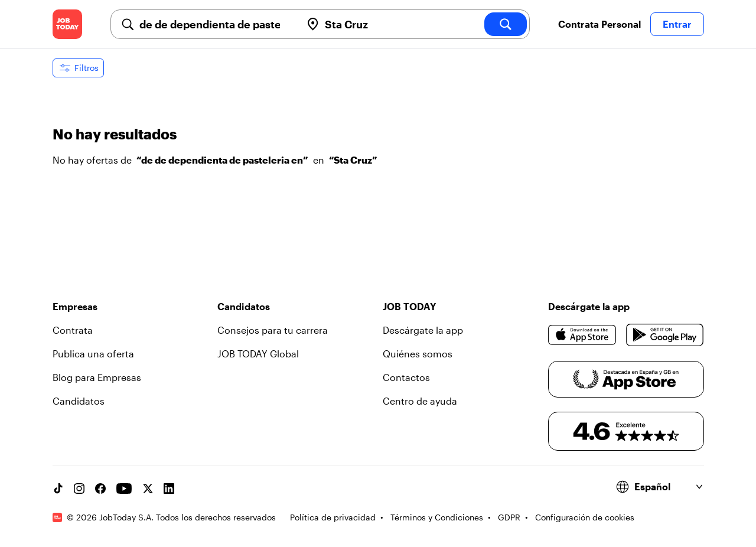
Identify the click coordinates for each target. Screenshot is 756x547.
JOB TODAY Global (258, 354)
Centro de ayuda (420, 401)
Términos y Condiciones (437, 517)
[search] (506, 24)
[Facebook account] (100, 489)
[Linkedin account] (169, 489)
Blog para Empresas (97, 377)
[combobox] (216, 24)
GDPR (509, 517)
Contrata (73, 330)
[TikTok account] (58, 489)
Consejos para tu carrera (273, 330)
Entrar (677, 24)
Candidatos (79, 401)
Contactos (406, 377)
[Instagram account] (79, 489)
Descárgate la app (423, 330)
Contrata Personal (599, 24)
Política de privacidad (333, 517)
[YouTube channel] (124, 489)
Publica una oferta (93, 354)
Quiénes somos (418, 354)
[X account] (148, 489)
